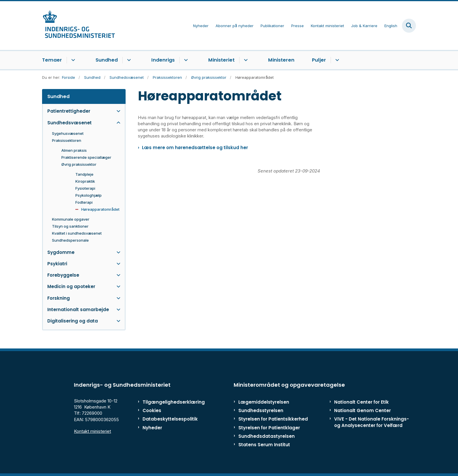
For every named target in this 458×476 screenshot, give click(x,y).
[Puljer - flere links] (336, 60)
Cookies (152, 410)
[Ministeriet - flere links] (245, 60)
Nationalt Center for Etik (361, 402)
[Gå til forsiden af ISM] (79, 26)
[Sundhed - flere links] (128, 60)
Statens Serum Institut (264, 445)
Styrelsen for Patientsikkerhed (273, 419)
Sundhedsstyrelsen (261, 410)
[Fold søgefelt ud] (409, 26)
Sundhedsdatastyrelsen (267, 436)
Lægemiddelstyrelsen (264, 402)
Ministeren (281, 60)
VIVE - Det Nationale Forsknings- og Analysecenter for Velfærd (372, 422)
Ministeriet (221, 60)
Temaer (52, 60)
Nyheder (152, 428)
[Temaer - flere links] (72, 60)
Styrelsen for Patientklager (269, 428)
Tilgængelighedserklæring (168, 402)
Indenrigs (163, 60)
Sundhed (107, 60)
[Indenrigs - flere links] (185, 60)
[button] (117, 111)
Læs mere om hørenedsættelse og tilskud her (195, 148)
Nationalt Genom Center (362, 410)
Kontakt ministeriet (92, 431)
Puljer (319, 60)
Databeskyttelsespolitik (168, 419)
